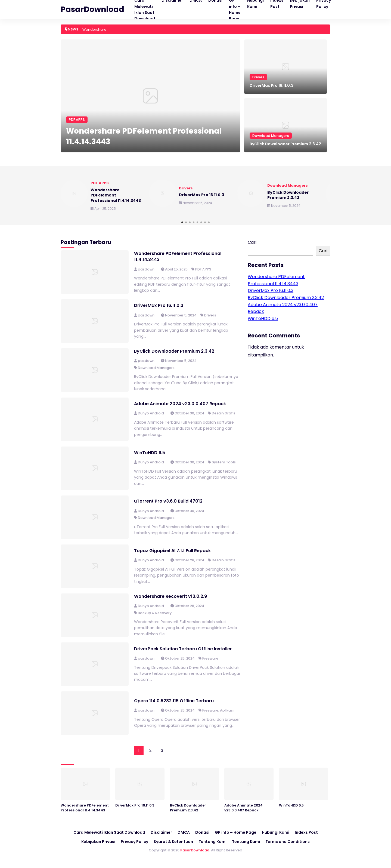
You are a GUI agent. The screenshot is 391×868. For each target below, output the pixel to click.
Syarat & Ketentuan (173, 842)
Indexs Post (306, 832)
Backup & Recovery (155, 613)
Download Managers (271, 136)
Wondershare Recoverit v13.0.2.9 (170, 596)
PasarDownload (92, 9)
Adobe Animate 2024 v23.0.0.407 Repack (180, 404)
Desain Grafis (224, 413)
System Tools (224, 462)
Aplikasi (227, 710)
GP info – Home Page (236, 832)
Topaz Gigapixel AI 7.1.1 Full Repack (172, 551)
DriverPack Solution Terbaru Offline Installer (183, 649)
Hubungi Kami (276, 832)
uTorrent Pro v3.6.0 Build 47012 (168, 501)
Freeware (210, 658)
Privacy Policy (134, 842)
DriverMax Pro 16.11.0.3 (271, 85)
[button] (182, 222)
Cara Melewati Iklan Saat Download (109, 832)
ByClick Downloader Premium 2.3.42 (285, 144)
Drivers (258, 77)
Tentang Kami (212, 842)
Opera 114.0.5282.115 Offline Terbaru (174, 701)
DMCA (184, 832)
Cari (252, 242)
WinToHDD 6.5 (150, 453)
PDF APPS (77, 120)
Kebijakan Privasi (98, 842)
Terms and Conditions (288, 842)
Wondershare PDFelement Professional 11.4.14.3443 (144, 136)
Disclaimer (161, 832)
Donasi (202, 832)
